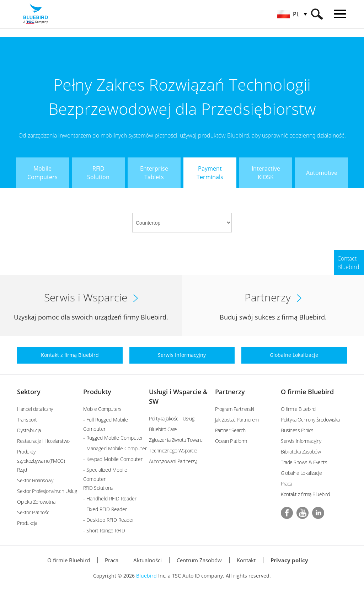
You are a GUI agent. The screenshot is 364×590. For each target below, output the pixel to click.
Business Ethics (297, 430)
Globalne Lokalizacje (301, 473)
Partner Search (230, 430)
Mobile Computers (102, 409)
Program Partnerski (235, 409)
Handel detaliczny (35, 409)
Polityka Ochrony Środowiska (310, 420)
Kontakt (246, 560)
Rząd (22, 470)
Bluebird (146, 576)
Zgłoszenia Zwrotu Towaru (176, 440)
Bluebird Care (163, 429)
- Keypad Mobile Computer (113, 459)
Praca (287, 484)
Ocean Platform (231, 441)
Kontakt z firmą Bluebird (305, 494)
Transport (27, 420)
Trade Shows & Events (304, 462)
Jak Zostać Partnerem (237, 420)
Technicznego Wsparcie (173, 450)
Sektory (29, 392)
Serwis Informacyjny (301, 441)
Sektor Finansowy (35, 480)
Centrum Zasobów (199, 560)
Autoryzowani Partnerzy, (173, 461)
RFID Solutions (98, 488)
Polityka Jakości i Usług (172, 419)
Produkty (97, 392)
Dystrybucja (29, 430)
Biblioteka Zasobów (301, 452)
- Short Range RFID (104, 530)
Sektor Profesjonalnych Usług (47, 491)
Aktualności (148, 560)
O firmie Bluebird (307, 392)
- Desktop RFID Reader (109, 520)
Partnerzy (230, 392)
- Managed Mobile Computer (115, 448)
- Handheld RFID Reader (110, 498)
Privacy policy (289, 560)
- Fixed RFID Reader (105, 509)
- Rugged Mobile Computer (113, 438)
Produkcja (27, 523)
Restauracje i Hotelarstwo (43, 441)
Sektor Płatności (34, 512)
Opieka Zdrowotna (36, 502)
